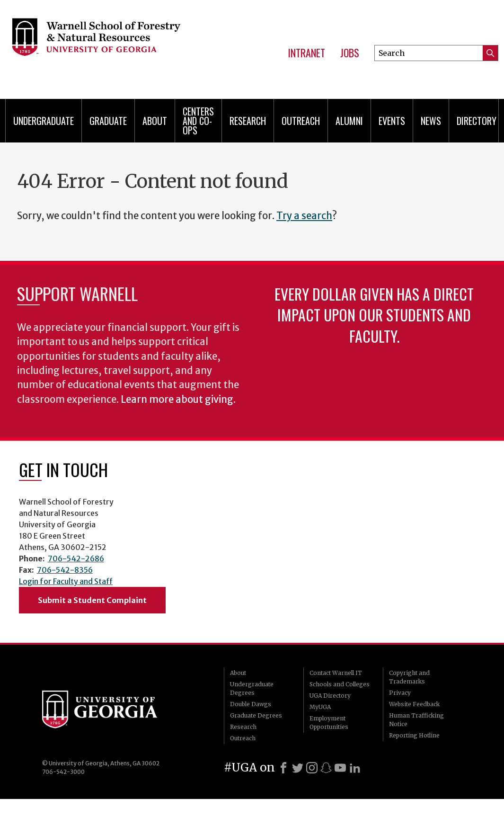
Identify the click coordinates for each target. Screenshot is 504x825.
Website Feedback (414, 704)
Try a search (304, 216)
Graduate (108, 121)
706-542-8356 (65, 570)
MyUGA (320, 707)
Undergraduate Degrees (252, 688)
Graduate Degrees (256, 715)
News (431, 121)
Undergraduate (44, 121)
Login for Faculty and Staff (66, 581)
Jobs (350, 53)
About (155, 121)
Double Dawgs (251, 704)
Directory (477, 121)
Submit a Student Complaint (92, 600)
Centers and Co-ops (198, 121)
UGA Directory (330, 696)
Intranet (306, 53)
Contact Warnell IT (336, 673)
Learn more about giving (177, 399)
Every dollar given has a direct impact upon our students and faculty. (374, 315)
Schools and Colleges (340, 684)
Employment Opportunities (329, 723)
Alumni (349, 121)
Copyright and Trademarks (409, 677)
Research (248, 121)
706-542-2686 (76, 559)
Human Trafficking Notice (416, 720)
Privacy (400, 693)
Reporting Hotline (414, 735)
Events (392, 121)
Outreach (301, 121)
